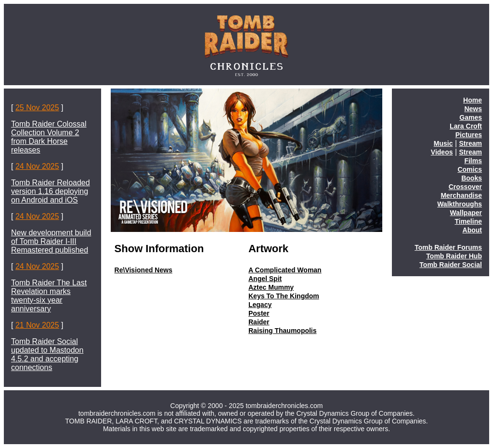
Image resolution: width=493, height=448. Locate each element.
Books (472, 178)
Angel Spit (265, 279)
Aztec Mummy (271, 287)
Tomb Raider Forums (448, 247)
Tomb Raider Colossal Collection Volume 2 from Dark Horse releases (49, 137)
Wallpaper (466, 213)
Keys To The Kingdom (284, 296)
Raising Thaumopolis (283, 331)
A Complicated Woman (285, 270)
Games (471, 117)
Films (473, 161)
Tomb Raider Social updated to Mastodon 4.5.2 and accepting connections (47, 354)
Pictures (469, 135)
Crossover (465, 187)
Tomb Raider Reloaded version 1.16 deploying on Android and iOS (51, 191)
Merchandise (461, 195)
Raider (259, 322)
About (472, 230)
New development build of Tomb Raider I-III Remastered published (51, 241)
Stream (471, 143)
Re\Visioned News (143, 270)
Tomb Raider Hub (454, 256)
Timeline (468, 221)
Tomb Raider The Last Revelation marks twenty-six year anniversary (49, 296)
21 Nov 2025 (37, 325)
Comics (470, 169)
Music (443, 143)
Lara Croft (466, 126)
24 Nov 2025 (37, 166)
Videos (442, 152)
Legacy (260, 305)
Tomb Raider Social (451, 265)
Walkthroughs (460, 204)
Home (473, 100)
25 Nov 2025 (37, 108)
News (473, 109)
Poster (259, 313)
